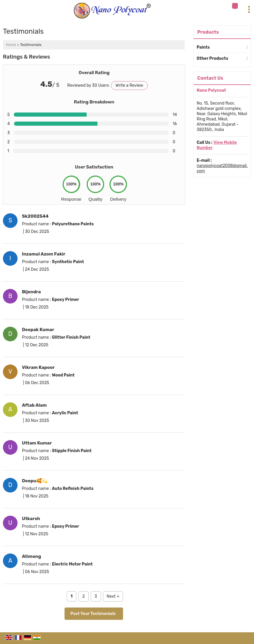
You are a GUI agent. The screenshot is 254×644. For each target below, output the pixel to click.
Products (208, 32)
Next (113, 596)
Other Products (212, 58)
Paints (203, 47)
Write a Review (129, 85)
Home (11, 45)
